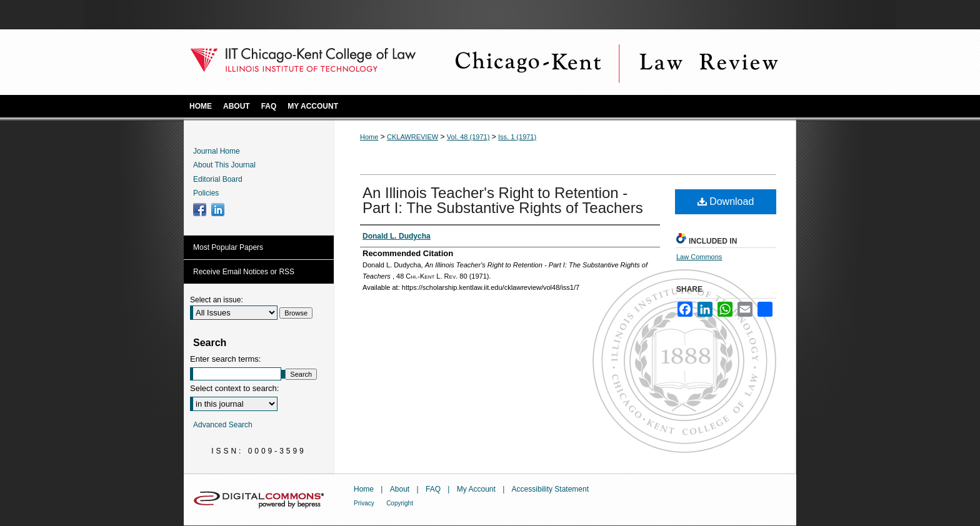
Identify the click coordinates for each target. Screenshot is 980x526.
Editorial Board (218, 179)
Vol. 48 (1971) (468, 137)
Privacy (364, 503)
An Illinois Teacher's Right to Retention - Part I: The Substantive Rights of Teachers (503, 200)
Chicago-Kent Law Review (615, 62)
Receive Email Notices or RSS (244, 272)
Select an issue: (217, 300)
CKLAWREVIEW (412, 137)
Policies (206, 193)
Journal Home (217, 151)
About (400, 489)
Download (726, 201)
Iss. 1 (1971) (517, 137)
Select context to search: (234, 388)
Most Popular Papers (228, 247)
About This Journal (224, 165)
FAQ (433, 489)
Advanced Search (223, 425)
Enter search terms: (225, 359)
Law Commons (699, 257)
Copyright (400, 503)
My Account (476, 489)
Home (369, 137)
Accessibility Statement (550, 489)
